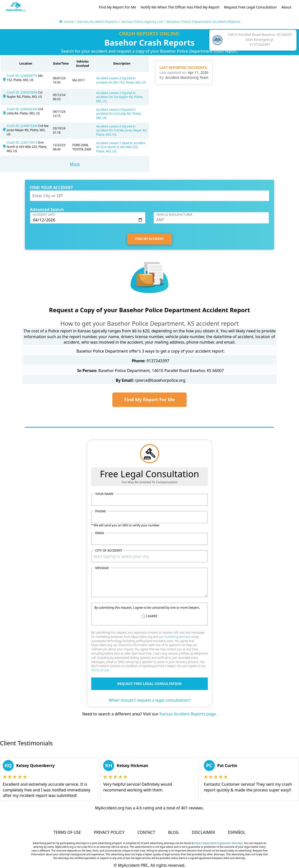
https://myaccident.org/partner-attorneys (219, 843)
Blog (174, 832)
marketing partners (177, 637)
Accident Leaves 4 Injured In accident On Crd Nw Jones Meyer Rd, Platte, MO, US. (122, 131)
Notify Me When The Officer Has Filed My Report (180, 7)
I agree (152, 616)
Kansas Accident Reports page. (188, 714)
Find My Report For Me (117, 7)
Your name (104, 494)
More (75, 164)
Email (100, 533)
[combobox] (149, 556)
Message (102, 568)
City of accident (109, 551)
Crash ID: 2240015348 (22, 126)
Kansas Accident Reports (97, 22)
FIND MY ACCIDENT (150, 239)
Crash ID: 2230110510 (22, 143)
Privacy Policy (109, 832)
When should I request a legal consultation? (149, 700)
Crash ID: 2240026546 (22, 109)
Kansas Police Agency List (142, 22)
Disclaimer (203, 832)
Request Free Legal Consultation (250, 7)
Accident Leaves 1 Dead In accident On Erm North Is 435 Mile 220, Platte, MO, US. (121, 147)
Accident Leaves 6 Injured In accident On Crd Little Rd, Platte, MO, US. (119, 114)
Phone (101, 511)
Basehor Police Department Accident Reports (203, 22)
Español (237, 832)
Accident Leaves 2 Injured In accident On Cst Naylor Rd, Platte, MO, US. (120, 97)
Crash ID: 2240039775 (22, 76)
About (286, 7)
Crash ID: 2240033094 (22, 92)
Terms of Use (100, 670)
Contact (146, 832)
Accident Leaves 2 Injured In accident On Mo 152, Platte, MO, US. (121, 80)
